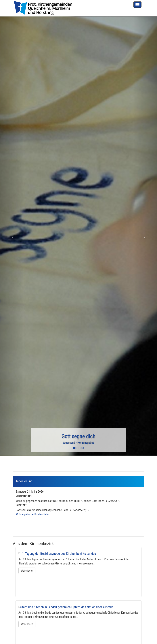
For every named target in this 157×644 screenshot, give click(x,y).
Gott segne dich (78, 436)
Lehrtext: (21, 505)
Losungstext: (24, 496)
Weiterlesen (27, 571)
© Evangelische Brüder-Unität (33, 514)
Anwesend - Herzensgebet (78, 443)
